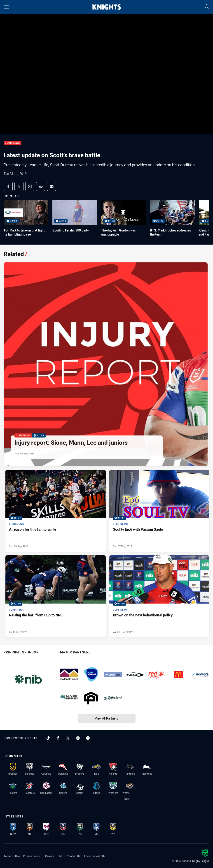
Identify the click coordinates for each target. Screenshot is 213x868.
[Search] (207, 7)
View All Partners (106, 718)
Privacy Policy (32, 856)
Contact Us (74, 856)
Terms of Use (12, 856)
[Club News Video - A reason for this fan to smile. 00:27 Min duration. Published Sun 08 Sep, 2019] (56, 511)
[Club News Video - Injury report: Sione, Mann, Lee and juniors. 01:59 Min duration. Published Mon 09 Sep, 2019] (106, 364)
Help (61, 856)
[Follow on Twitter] (68, 738)
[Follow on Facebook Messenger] (88, 738)
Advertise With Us (95, 856)
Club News (12, 143)
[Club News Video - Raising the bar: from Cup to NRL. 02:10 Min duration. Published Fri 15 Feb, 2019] (56, 596)
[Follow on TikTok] (48, 738)
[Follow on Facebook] (58, 738)
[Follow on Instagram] (78, 738)
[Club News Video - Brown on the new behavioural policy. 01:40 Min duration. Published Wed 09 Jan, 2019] (159, 596)
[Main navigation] (6, 7)
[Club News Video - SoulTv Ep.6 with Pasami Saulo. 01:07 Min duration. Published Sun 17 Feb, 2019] (159, 511)
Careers (50, 856)
